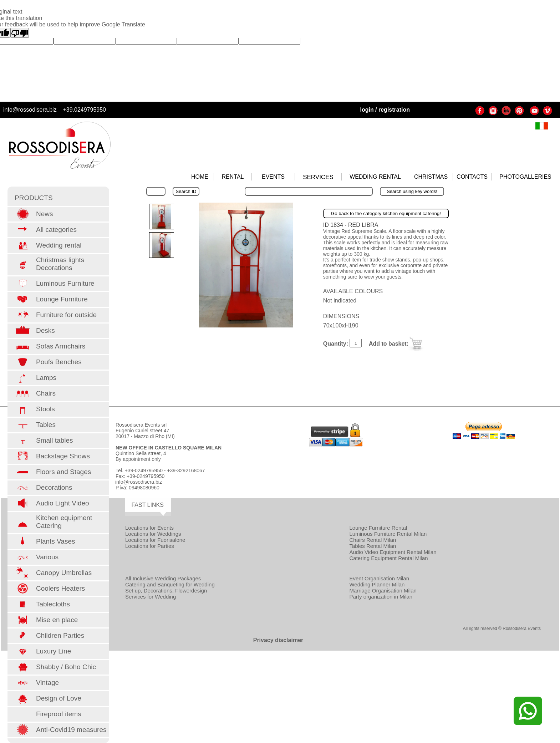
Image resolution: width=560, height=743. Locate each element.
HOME (200, 177)
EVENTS (273, 177)
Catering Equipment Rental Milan (388, 558)
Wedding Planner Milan (377, 584)
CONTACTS (472, 177)
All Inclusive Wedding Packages (163, 578)
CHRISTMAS (431, 177)
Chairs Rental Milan (373, 540)
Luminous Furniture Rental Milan (388, 534)
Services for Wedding (151, 597)
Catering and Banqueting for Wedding (170, 584)
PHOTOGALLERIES (525, 177)
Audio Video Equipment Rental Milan (393, 552)
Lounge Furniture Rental (378, 528)
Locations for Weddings (153, 534)
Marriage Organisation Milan (383, 591)
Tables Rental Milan (373, 546)
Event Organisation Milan (379, 578)
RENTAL (233, 177)
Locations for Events (149, 528)
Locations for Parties (150, 546)
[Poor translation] (20, 33)
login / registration (385, 110)
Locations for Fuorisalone (155, 540)
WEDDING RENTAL (375, 177)
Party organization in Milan (381, 597)
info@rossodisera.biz (30, 110)
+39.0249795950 (84, 110)
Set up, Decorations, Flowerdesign (166, 591)
